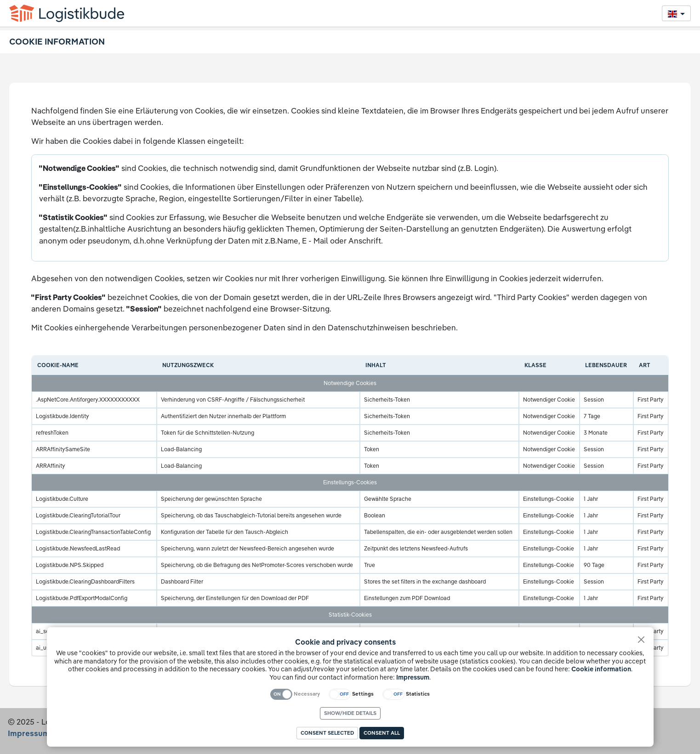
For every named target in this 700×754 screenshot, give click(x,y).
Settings (363, 694)
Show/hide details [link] (350, 713)
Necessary (307, 694)
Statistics (418, 694)
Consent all (382, 733)
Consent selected (327, 733)
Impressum (413, 677)
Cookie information (601, 669)
